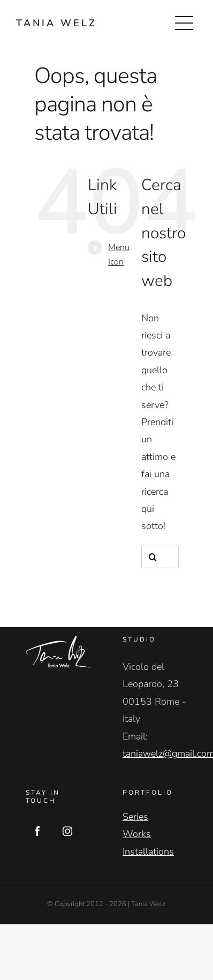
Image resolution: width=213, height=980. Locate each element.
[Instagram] (67, 831)
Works (137, 834)
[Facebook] (37, 831)
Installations (148, 851)
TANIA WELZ (56, 23)
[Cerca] (153, 557)
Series (135, 817)
